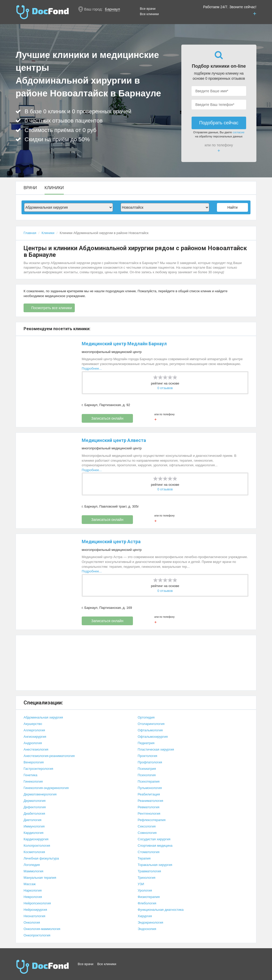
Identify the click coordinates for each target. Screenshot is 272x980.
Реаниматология (151, 801)
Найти (233, 207)
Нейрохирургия (35, 910)
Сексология (147, 826)
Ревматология (149, 807)
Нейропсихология (37, 903)
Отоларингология (151, 724)
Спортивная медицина (155, 846)
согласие (239, 132)
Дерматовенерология (40, 794)
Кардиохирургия (36, 839)
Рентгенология (149, 814)
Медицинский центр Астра (111, 542)
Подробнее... (92, 368)
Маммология (33, 871)
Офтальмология (150, 730)
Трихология (147, 878)
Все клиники (149, 14)
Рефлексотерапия (152, 820)
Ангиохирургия (35, 737)
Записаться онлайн (107, 418)
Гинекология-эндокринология (46, 788)
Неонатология (34, 916)
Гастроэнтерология (38, 769)
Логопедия (32, 865)
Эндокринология (151, 922)
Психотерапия (149, 781)
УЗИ (141, 884)
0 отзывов (165, 388)
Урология (145, 890)
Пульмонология (150, 788)
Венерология (34, 762)
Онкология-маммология (42, 929)
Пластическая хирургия (156, 749)
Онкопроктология (37, 935)
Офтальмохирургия (153, 737)
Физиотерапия (149, 897)
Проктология (148, 756)
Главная (30, 233)
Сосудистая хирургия (154, 839)
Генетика (30, 775)
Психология (147, 775)
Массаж (30, 884)
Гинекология (33, 781)
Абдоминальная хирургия (43, 717)
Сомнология (147, 833)
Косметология (34, 852)
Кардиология (34, 833)
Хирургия (145, 916)
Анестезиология (36, 749)
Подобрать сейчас (219, 123)
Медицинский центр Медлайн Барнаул (124, 344)
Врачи (30, 188)
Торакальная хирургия (155, 865)
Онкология (32, 922)
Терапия (144, 858)
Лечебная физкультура (41, 858)
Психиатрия (147, 769)
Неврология (33, 897)
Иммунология (34, 826)
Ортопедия (146, 717)
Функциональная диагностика (161, 910)
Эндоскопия (147, 929)
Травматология (149, 871)
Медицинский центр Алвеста (114, 440)
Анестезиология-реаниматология (49, 756)
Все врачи (148, 9)
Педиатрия (146, 743)
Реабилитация (149, 794)
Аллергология (34, 730)
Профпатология (150, 762)
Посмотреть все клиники (52, 308)
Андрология (33, 743)
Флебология (147, 903)
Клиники (54, 188)
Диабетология (34, 814)
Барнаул (113, 9)
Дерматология (35, 801)
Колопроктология (37, 846)
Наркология (33, 890)
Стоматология (149, 852)
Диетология (33, 820)
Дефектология (35, 807)
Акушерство (33, 724)
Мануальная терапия (40, 878)
